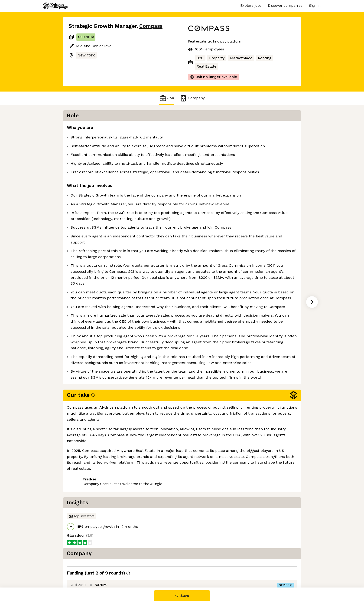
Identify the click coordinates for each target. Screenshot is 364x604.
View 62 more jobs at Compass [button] (129, 568)
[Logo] (56, 6)
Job (167, 98)
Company (192, 98)
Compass (151, 26)
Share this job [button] (81, 568)
